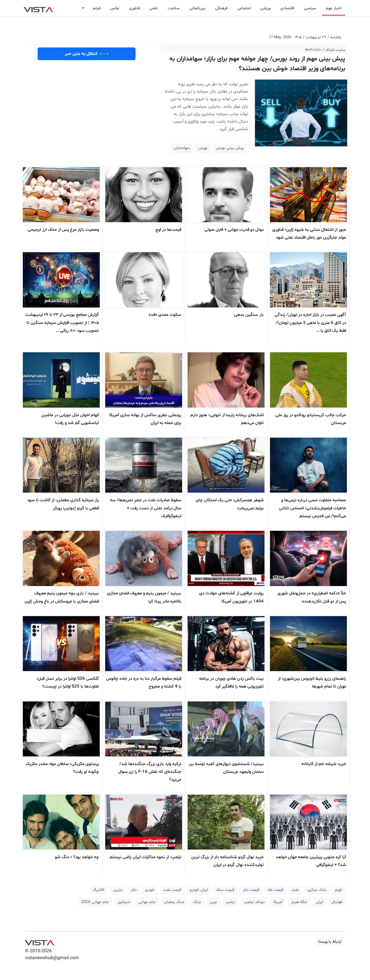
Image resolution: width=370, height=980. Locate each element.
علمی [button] (154, 8)
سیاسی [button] (310, 8)
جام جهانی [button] (147, 902)
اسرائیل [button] (124, 902)
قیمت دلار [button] (251, 890)
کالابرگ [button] (98, 890)
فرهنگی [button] (221, 8)
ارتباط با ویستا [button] (330, 942)
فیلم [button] (97, 8)
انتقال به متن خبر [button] (87, 54)
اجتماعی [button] (244, 8)
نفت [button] (295, 890)
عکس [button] (115, 8)
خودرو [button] (150, 890)
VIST (38, 8)
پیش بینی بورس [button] (230, 148)
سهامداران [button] (182, 148)
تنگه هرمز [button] (299, 902)
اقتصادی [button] (287, 8)
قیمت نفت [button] (172, 890)
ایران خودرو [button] (199, 890)
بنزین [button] (118, 890)
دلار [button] (134, 890)
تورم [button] (338, 890)
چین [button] (213, 902)
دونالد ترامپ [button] (254, 902)
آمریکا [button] (278, 902)
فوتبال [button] (337, 902)
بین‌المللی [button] (197, 8)
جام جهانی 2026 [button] (95, 902)
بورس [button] (203, 148)
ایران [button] (319, 902)
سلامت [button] (174, 8)
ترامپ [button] (230, 902)
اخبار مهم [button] (334, 8)
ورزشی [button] (265, 8)
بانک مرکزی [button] (317, 890)
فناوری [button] (135, 8)
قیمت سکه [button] (225, 890)
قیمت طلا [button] (275, 890)
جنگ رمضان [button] (174, 902)
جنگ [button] (197, 902)
